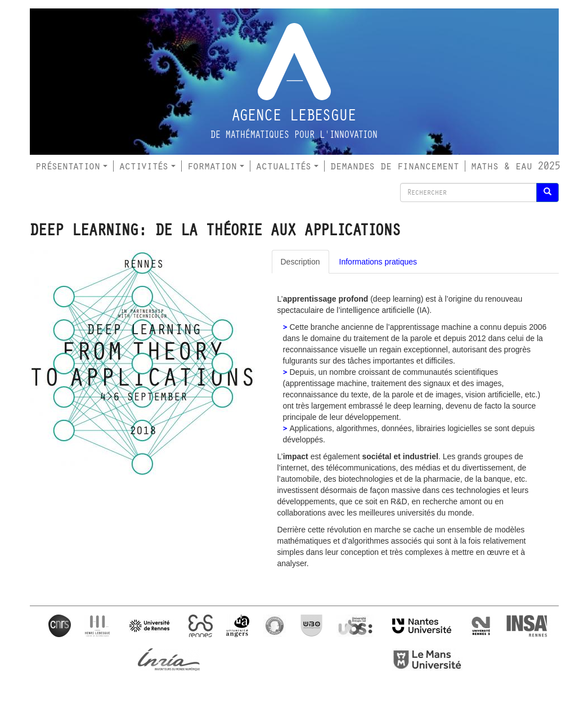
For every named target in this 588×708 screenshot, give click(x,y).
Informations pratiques (378, 262)
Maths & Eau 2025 (516, 166)
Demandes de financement (395, 166)
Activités (147, 166)
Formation (216, 166)
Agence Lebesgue (294, 115)
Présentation (71, 166)
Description (300, 262)
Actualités (287, 166)
